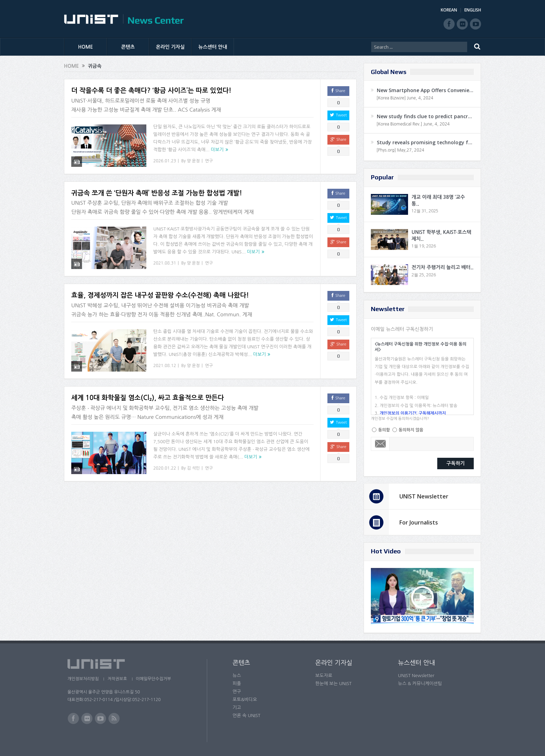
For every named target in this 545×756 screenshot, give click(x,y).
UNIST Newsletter (424, 496)
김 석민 (193, 468)
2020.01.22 (165, 468)
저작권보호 (117, 679)
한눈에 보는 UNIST (333, 684)
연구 (209, 161)
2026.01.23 (165, 161)
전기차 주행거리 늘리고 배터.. (442, 267)
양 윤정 (193, 161)
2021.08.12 (165, 366)
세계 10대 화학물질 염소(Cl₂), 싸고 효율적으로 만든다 (148, 398)
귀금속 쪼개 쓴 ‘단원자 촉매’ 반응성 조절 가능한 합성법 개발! (157, 193)
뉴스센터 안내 (213, 47)
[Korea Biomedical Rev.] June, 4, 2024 (413, 124)
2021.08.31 (165, 263)
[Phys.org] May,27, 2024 (400, 150)
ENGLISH (473, 10)
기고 (237, 708)
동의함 (384, 430)
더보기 (217, 150)
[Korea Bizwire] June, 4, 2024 (405, 98)
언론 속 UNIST (246, 716)
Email (380, 444)
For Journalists (419, 522)
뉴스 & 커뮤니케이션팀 (420, 684)
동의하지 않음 (411, 430)
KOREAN (449, 10)
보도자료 (324, 676)
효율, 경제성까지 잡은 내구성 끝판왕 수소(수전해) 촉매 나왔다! (160, 295)
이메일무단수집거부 (154, 679)
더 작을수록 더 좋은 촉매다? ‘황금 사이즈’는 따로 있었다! (151, 91)
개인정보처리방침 (83, 679)
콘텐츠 (128, 47)
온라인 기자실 (170, 47)
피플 (237, 684)
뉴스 (237, 676)
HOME (86, 47)
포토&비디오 (245, 700)
